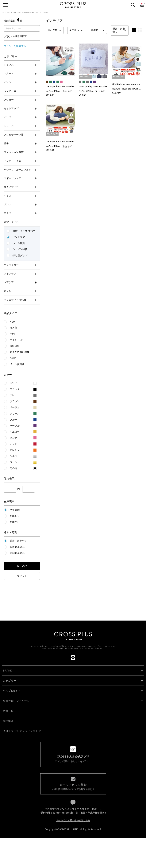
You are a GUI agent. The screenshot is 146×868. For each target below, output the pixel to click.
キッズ (20, 196)
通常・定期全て (18, 541)
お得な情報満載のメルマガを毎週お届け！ (73, 787)
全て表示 (15, 510)
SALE (13, 358)
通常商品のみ (17, 547)
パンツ (20, 82)
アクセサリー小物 (20, 135)
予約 (12, 334)
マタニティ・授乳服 (20, 300)
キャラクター (20, 265)
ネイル (20, 291)
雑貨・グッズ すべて (24, 231)
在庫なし (15, 522)
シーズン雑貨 (20, 249)
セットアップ (20, 108)
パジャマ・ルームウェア (20, 170)
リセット (22, 576)
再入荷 (13, 328)
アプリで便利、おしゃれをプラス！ (73, 759)
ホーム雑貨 (19, 243)
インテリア (45, 12)
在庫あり (15, 516)
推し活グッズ (20, 255)
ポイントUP (16, 340)
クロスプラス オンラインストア (12, 12)
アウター (20, 100)
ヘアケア (20, 282)
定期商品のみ (17, 553)
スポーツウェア (20, 178)
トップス (20, 65)
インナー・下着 (20, 161)
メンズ (20, 204)
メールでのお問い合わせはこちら (73, 820)
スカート (20, 73)
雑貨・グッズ (36, 12)
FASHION (27, 12)
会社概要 (8, 721)
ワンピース (20, 91)
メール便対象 (17, 364)
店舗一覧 (8, 711)
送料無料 (15, 346)
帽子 (20, 143)
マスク (20, 213)
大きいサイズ (20, 187)
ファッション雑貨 (20, 152)
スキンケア (20, 274)
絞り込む (22, 566)
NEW (13, 322)
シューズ (20, 126)
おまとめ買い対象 (20, 352)
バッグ (20, 117)
